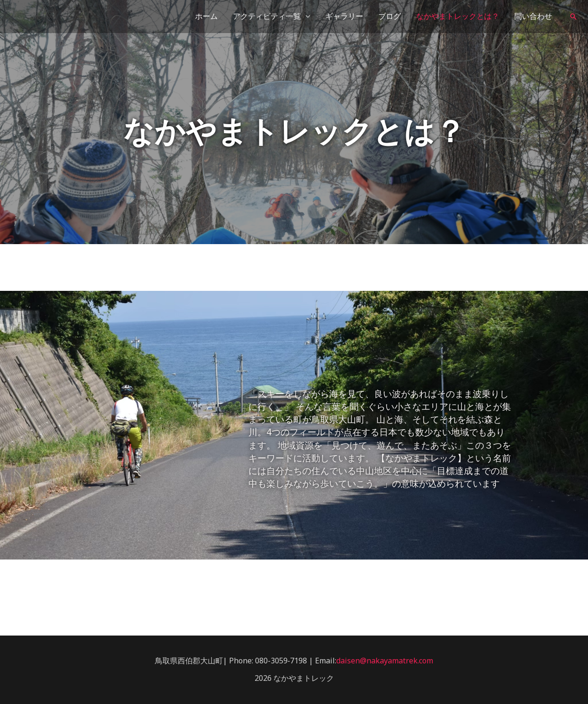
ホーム (206, 16)
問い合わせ (533, 16)
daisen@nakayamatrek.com (385, 661)
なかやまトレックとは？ (458, 16)
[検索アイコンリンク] (573, 17)
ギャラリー (344, 16)
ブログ (390, 16)
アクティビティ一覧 (267, 16)
